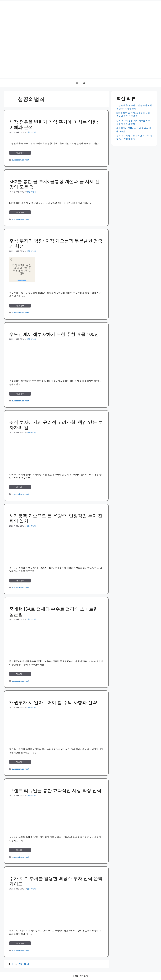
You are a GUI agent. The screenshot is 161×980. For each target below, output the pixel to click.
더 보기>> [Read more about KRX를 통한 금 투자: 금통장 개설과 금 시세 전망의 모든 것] (20, 212)
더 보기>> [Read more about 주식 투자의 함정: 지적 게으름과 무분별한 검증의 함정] (20, 306)
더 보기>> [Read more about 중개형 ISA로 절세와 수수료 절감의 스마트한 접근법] (20, 674)
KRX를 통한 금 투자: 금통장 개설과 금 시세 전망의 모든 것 (54, 184)
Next (28, 964)
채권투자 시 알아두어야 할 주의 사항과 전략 (53, 702)
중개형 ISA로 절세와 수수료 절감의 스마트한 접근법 (54, 612)
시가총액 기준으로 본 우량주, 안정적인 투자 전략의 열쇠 (56, 518)
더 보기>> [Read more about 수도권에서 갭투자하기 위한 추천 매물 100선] (20, 394)
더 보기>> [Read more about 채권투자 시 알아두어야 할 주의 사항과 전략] (20, 762)
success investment (21, 160)
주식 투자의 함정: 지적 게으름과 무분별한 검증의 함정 (56, 243)
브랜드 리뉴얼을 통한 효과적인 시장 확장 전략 (55, 790)
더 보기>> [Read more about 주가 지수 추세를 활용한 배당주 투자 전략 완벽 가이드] (20, 943)
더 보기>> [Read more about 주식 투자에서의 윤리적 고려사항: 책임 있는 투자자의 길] (20, 487)
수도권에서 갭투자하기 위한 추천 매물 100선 (54, 334)
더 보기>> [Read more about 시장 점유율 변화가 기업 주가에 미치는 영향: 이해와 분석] (20, 153)
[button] (84, 83)
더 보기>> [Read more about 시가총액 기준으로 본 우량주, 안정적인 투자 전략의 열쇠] (20, 581)
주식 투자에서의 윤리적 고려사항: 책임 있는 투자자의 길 (56, 425)
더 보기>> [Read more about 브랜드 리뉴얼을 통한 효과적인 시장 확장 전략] (20, 850)
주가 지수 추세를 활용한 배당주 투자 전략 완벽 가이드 (56, 881)
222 (21, 964)
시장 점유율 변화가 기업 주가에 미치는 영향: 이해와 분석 (54, 124)
